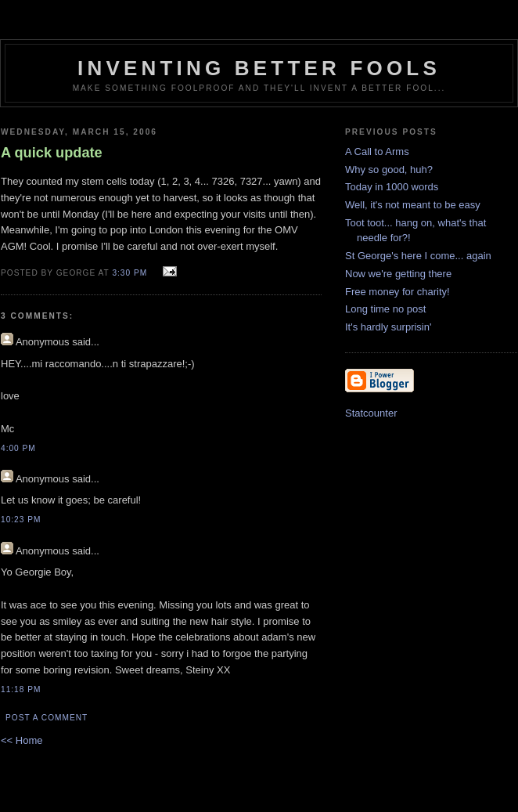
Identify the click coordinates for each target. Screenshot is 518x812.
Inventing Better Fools (259, 68)
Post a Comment (47, 718)
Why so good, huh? (389, 170)
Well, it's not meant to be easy (413, 205)
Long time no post (385, 309)
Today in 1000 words (392, 187)
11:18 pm (21, 689)
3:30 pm (129, 273)
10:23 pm (21, 520)
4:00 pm (18, 448)
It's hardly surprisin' (388, 327)
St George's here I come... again (418, 256)
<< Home (22, 740)
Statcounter (371, 413)
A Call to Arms (377, 152)
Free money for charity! (397, 292)
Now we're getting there (398, 274)
